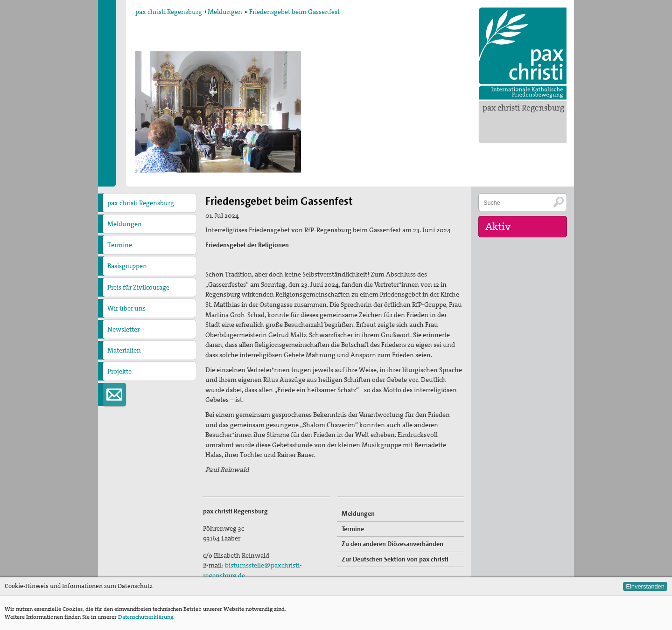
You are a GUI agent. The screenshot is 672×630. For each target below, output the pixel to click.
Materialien (124, 350)
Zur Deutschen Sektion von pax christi (395, 559)
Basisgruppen (127, 266)
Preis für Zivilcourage (138, 287)
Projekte (119, 371)
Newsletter (123, 329)
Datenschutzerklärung (146, 617)
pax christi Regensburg (523, 108)
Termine (120, 245)
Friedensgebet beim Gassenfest (294, 12)
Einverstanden (645, 586)
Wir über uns (126, 308)
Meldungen (225, 12)
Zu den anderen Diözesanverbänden (392, 544)
